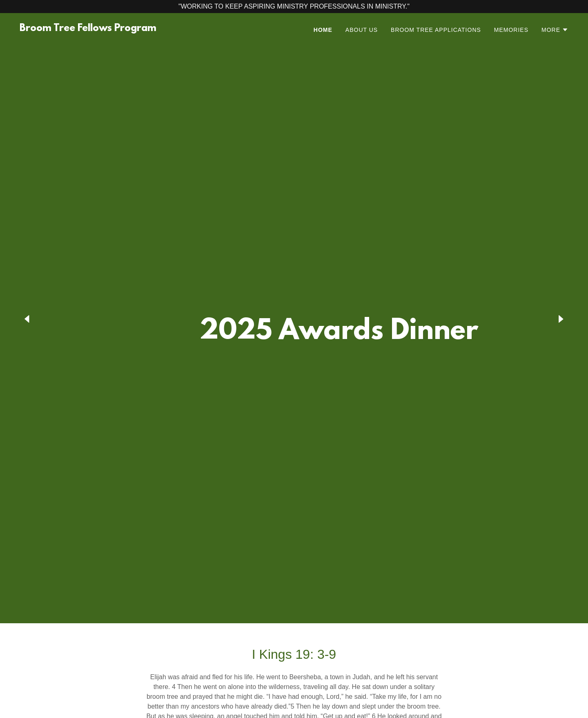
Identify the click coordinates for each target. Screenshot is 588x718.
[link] (88, 29)
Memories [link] (511, 30)
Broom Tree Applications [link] (436, 30)
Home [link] (323, 30)
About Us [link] (362, 30)
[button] (555, 30)
